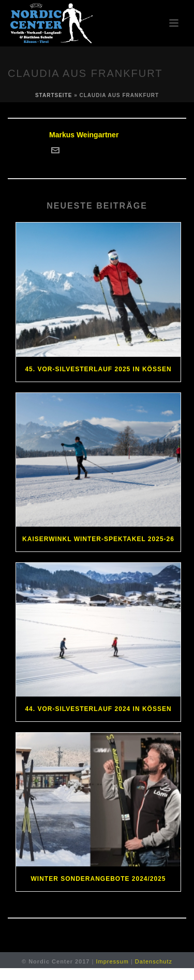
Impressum (112, 961)
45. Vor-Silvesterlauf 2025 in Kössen (98, 369)
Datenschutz (154, 961)
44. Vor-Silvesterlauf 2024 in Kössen (98, 709)
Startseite (54, 95)
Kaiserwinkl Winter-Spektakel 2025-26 (98, 539)
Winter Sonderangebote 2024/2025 (98, 879)
